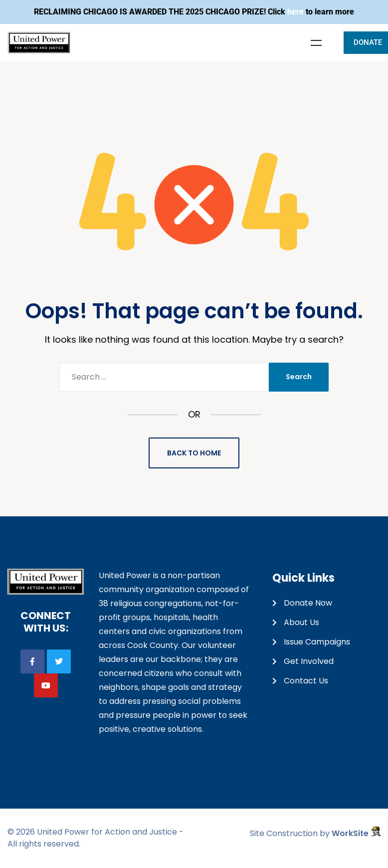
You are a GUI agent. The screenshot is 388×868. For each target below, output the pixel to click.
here (295, 12)
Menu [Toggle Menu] (316, 43)
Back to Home (194, 453)
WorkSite (356, 833)
